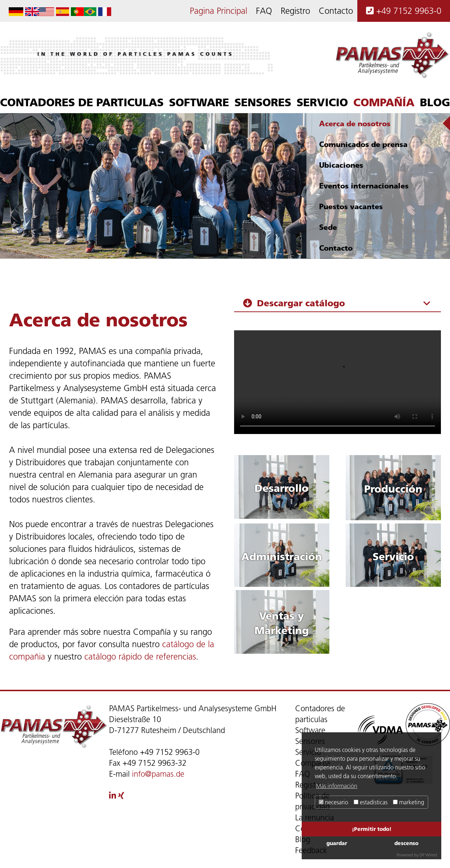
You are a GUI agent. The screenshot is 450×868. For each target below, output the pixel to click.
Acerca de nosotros (355, 124)
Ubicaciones (341, 165)
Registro (295, 11)
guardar (337, 843)
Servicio (322, 102)
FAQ (264, 11)
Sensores (263, 102)
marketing (409, 802)
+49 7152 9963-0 (404, 11)
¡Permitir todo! (372, 829)
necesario (334, 802)
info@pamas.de (158, 774)
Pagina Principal (218, 11)
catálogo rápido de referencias (140, 656)
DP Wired (428, 855)
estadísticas (371, 802)
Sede (328, 227)
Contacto (336, 11)
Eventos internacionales (364, 186)
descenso (406, 843)
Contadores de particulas (82, 102)
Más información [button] (337, 786)
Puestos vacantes (351, 206)
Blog (435, 102)
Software (199, 102)
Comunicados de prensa (363, 144)
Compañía (384, 102)
